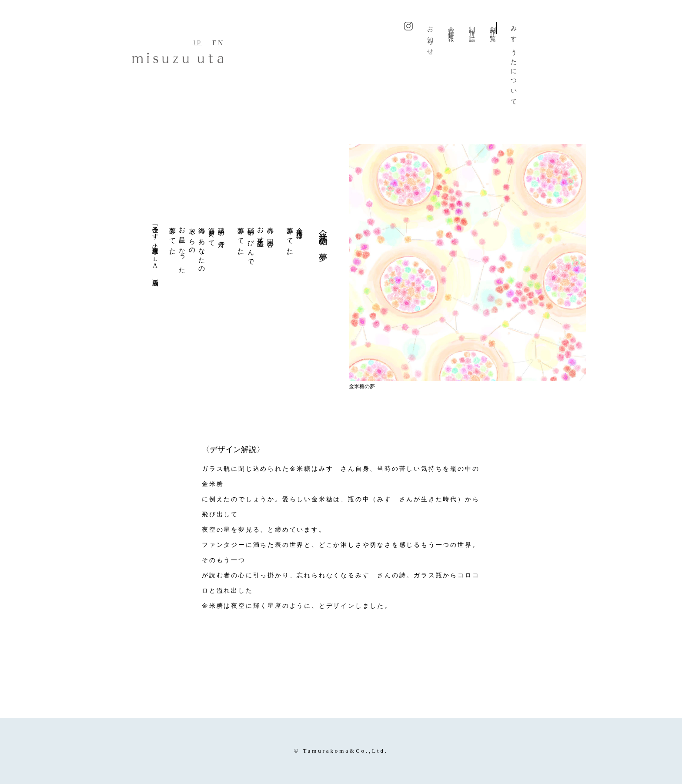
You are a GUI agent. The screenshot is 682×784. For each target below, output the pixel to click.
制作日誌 (472, 28)
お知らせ (430, 38)
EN (218, 43)
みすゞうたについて (513, 63)
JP (197, 43)
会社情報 (451, 28)
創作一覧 (493, 28)
